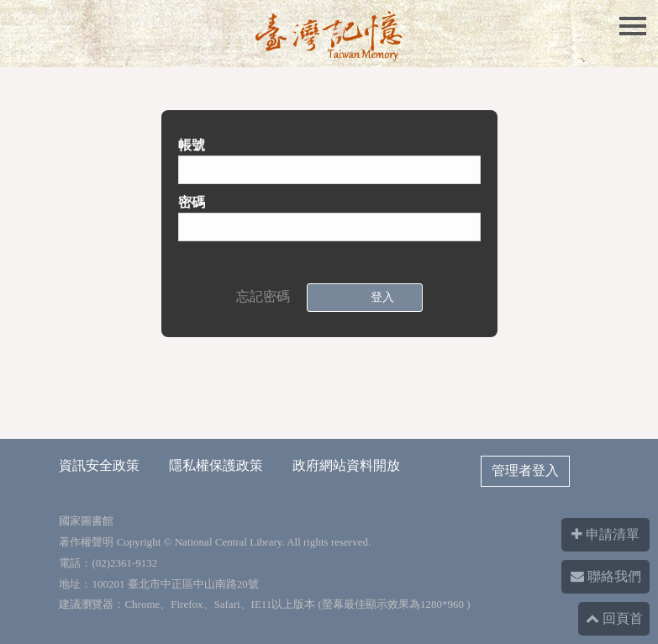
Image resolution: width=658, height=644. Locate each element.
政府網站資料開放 (346, 465)
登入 (379, 297)
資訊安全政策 (99, 465)
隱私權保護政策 (216, 465)
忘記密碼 (263, 296)
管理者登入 (525, 470)
